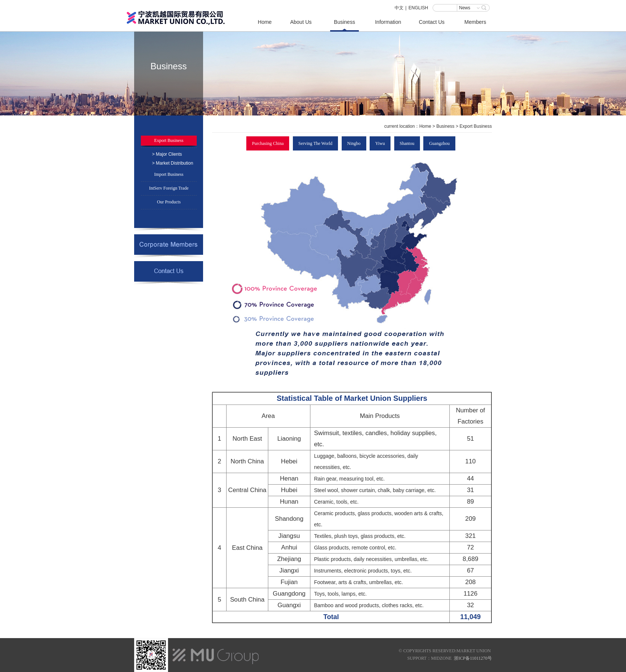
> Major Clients (167, 154)
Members (475, 22)
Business (344, 22)
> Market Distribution (173, 163)
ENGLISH (418, 8)
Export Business (169, 140)
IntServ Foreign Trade (169, 188)
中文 (399, 8)
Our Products (169, 202)
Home (265, 22)
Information (388, 22)
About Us (301, 22)
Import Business (169, 174)
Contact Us (432, 22)
